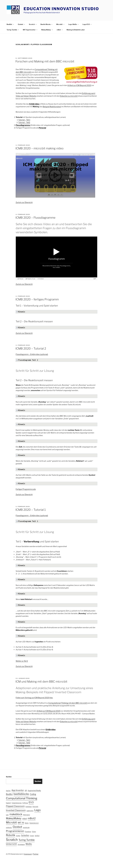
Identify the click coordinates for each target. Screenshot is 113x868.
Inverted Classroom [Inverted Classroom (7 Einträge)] (16, 810)
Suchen (9, 777)
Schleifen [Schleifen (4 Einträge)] (25, 835)
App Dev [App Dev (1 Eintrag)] (8, 791)
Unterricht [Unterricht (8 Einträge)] (11, 844)
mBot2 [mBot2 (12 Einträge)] (32, 818)
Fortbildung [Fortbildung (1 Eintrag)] (29, 807)
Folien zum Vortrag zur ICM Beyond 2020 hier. (34, 698)
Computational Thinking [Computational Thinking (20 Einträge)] (22, 798)
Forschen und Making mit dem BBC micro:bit (45, 61)
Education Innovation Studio (61, 9)
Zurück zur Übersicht (24, 202)
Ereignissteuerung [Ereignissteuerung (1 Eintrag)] (17, 803)
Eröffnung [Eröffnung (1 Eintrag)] (25, 803)
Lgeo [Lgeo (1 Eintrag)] (7, 815)
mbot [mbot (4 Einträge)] (25, 819)
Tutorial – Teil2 (24, 123)
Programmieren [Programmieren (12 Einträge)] (15, 831)
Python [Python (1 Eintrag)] (34, 832)
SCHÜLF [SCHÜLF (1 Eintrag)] (37, 836)
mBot (60, 30)
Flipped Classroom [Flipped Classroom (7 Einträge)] (15, 806)
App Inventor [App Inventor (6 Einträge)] (18, 790)
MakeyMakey (47, 30)
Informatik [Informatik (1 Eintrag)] (35, 807)
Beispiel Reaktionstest (52, 107)
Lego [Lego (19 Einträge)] (38, 810)
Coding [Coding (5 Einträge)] (33, 794)
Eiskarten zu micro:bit (69, 96)
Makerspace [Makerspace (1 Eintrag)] (27, 815)
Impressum (28, 854)
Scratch (33, 24)
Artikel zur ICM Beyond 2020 (79, 85)
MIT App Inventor (30, 30)
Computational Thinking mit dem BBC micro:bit (68, 703)
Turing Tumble (13, 30)
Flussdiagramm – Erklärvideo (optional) (32, 354)
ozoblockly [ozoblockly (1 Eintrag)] (9, 827)
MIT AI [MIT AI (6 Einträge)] (21, 823)
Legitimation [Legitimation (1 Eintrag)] (30, 811)
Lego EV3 (87, 24)
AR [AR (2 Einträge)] (26, 790)
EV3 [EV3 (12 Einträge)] (31, 802)
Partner (36, 854)
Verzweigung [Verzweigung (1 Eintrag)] (21, 844)
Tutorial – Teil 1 (24, 120)
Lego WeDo (74, 24)
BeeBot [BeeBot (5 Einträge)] (9, 794)
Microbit (60, 24)
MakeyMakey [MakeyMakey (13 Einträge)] (14, 818)
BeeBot (10, 24)
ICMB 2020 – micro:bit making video (40, 148)
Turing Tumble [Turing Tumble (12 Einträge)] (27, 840)
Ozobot (22, 24)
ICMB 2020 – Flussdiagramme (35, 218)
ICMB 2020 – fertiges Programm (37, 299)
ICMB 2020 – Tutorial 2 (31, 348)
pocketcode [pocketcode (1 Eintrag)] (26, 827)
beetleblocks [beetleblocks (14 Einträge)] (21, 794)
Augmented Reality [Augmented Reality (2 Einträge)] (34, 790)
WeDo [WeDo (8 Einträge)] (29, 844)
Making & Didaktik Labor (76, 30)
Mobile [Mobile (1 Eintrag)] (27, 823)
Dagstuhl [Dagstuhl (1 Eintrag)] (8, 803)
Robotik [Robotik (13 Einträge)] (11, 835)
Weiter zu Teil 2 (22, 661)
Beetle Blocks (47, 24)
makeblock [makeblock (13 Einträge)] (16, 814)
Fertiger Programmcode (26, 489)
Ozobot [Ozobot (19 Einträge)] (17, 827)
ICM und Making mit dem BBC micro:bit (41, 682)
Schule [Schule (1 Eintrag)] (32, 836)
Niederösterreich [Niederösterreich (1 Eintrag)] (34, 823)
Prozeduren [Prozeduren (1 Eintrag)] (28, 832)
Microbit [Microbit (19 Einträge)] (11, 822)
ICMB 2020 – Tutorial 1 (31, 510)
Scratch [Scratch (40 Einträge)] (12, 840)
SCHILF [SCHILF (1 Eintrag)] (18, 836)
